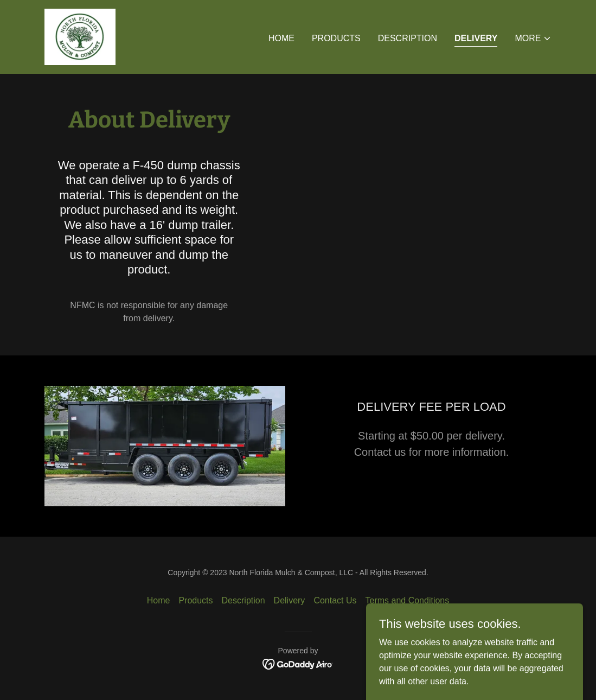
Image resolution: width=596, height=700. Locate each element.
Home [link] (281, 38)
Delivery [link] (476, 38)
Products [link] (336, 38)
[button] (533, 39)
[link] (80, 36)
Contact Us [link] (335, 600)
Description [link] (408, 38)
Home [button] (159, 600)
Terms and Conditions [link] (408, 600)
